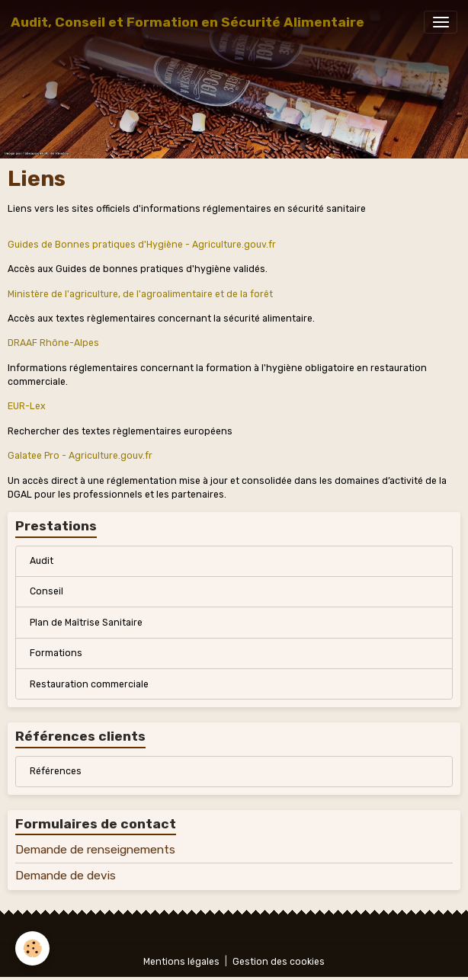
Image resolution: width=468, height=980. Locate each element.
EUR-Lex (27, 406)
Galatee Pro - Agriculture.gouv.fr (80, 456)
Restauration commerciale (89, 684)
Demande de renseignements (95, 850)
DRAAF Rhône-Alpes (53, 343)
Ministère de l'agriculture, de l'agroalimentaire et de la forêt (140, 294)
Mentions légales (181, 962)
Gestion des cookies (279, 962)
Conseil (46, 591)
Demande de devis (66, 876)
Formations (56, 653)
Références (56, 771)
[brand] (188, 22)
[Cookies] (32, 948)
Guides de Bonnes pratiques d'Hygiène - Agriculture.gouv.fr (142, 245)
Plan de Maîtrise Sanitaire (86, 623)
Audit (42, 561)
